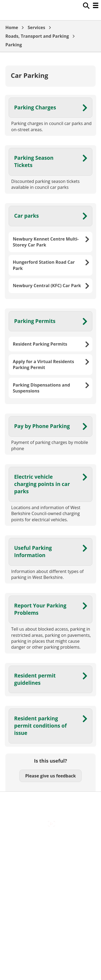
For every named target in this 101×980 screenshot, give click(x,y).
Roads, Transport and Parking (37, 36)
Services (36, 27)
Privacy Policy (51, 886)
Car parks (27, 216)
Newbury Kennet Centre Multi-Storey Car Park (46, 242)
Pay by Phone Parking (42, 426)
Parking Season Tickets (34, 161)
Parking (14, 45)
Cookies (50, 863)
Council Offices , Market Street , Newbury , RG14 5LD (50, 901)
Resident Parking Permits (40, 344)
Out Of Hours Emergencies (50, 875)
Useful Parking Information (33, 551)
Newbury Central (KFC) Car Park (47, 286)
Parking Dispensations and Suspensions (42, 388)
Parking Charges (35, 107)
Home (12, 27)
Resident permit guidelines (35, 679)
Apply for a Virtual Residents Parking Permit (43, 364)
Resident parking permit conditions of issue (41, 726)
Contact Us (50, 852)
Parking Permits (35, 321)
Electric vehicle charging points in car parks (42, 484)
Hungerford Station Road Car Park (44, 265)
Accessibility (50, 841)
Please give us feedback (50, 776)
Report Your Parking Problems (40, 609)
